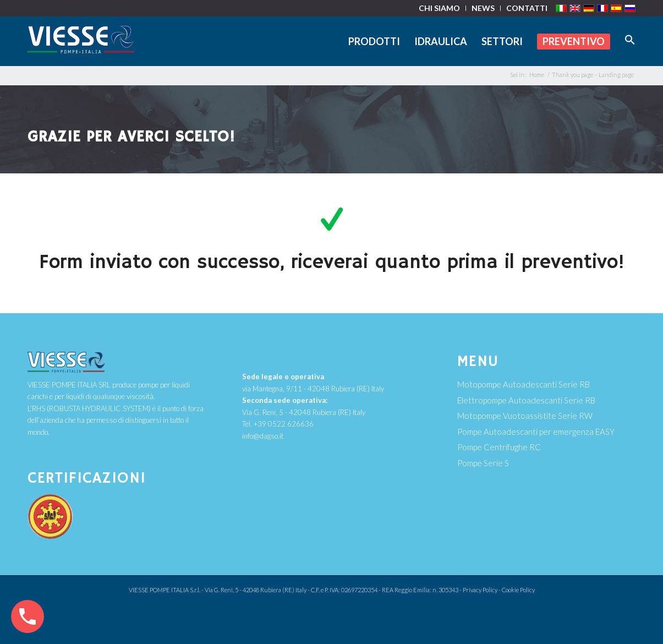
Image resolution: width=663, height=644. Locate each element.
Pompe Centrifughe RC (499, 447)
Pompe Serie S (483, 463)
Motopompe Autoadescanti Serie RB (524, 384)
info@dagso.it (263, 436)
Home (537, 75)
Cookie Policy (518, 590)
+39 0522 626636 (284, 424)
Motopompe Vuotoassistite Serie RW (525, 416)
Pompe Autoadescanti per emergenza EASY (536, 432)
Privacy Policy (480, 590)
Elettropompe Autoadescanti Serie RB (526, 400)
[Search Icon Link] (626, 41)
